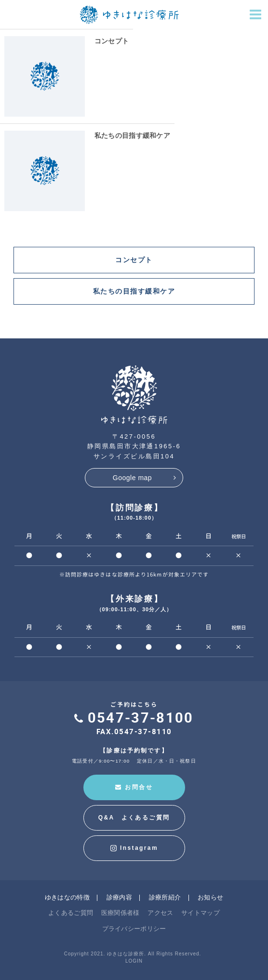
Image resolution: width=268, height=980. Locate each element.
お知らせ (210, 897)
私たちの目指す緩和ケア (132, 135)
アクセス (160, 913)
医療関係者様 (121, 913)
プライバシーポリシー (134, 929)
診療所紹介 (165, 897)
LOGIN (134, 961)
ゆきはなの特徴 (67, 897)
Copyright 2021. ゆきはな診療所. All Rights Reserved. (133, 954)
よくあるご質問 (71, 913)
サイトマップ (201, 913)
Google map (132, 478)
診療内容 (119, 897)
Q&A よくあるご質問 (134, 818)
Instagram (134, 848)
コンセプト (112, 41)
